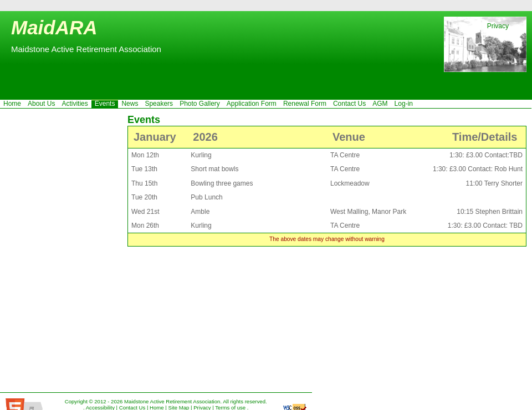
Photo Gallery (200, 104)
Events (105, 104)
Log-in (404, 104)
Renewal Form (305, 104)
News (130, 104)
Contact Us (349, 104)
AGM (380, 104)
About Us (41, 104)
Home (12, 104)
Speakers (159, 104)
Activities (75, 104)
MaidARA (54, 27)
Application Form (252, 104)
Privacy (498, 26)
